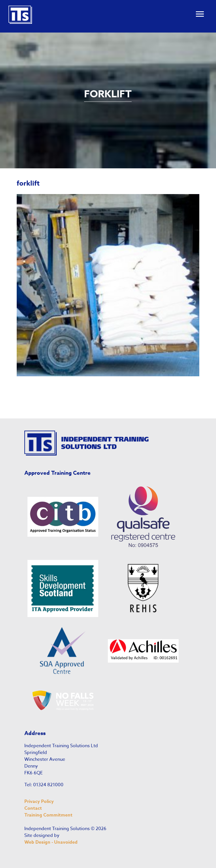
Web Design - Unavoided (51, 842)
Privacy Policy (39, 802)
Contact (33, 808)
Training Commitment (48, 815)
